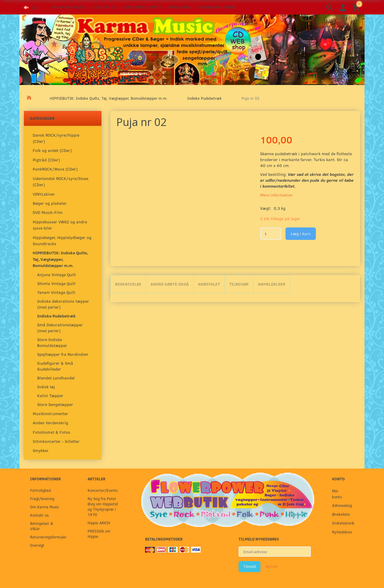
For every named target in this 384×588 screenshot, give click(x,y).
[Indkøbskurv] (357, 7)
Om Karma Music (69, 7)
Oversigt (37, 545)
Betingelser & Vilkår (42, 526)
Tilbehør (239, 284)
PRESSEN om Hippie (217, 7)
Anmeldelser (272, 284)
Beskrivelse (128, 284)
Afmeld (272, 566)
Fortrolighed (40, 490)
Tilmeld (250, 566)
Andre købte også (170, 284)
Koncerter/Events (142, 7)
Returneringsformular (47, 537)
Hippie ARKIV (180, 7)
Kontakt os (104, 7)
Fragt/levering (42, 498)
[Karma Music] (192, 49)
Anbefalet (209, 284)
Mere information (276, 195)
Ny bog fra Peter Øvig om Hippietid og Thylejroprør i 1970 (103, 506)
